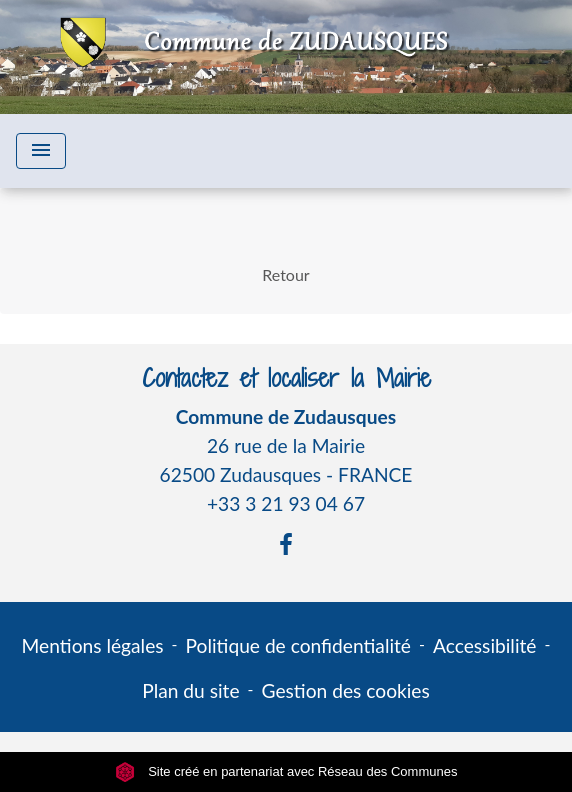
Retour (285, 274)
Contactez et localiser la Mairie (286, 378)
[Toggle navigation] (41, 151)
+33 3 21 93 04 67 (286, 503)
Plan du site (190, 690)
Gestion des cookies (346, 690)
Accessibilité (485, 645)
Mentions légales (93, 645)
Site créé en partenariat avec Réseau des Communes (286, 771)
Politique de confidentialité (298, 645)
